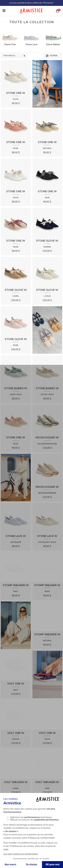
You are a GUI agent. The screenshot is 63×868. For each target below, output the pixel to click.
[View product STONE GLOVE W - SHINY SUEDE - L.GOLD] (47, 272)
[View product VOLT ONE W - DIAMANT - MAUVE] (16, 654)
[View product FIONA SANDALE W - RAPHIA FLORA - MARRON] (47, 760)
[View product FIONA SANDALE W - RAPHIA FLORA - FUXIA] (47, 707)
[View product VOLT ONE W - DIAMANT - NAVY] (16, 618)
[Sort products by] (14, 56)
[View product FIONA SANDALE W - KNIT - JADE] (47, 786)
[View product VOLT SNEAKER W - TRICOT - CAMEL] (16, 680)
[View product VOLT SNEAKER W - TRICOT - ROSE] (16, 707)
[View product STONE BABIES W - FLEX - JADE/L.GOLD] (16, 370)
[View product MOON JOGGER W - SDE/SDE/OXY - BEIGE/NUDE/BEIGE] (47, 469)
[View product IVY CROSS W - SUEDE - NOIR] (47, 733)
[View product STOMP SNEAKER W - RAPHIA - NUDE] (47, 556)
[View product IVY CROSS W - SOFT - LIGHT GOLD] (16, 733)
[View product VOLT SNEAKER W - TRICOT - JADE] (47, 680)
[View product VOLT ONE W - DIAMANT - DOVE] (47, 654)
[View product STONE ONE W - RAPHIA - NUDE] (16, 222)
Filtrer (52, 56)
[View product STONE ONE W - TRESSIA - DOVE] (16, 75)
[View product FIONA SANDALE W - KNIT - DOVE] (16, 760)
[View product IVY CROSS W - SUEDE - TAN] (16, 786)
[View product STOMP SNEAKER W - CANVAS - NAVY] (16, 556)
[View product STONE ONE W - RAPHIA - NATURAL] (47, 124)
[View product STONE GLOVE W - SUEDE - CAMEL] (16, 272)
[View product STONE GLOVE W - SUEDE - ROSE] (16, 321)
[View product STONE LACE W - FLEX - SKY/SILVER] (16, 518)
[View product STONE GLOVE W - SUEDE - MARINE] (47, 222)
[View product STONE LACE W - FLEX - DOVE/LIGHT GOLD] (47, 518)
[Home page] (32, 11)
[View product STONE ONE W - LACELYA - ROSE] (16, 419)
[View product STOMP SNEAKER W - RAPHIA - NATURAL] (47, 582)
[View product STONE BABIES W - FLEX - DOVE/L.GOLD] (47, 370)
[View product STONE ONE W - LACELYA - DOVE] (16, 173)
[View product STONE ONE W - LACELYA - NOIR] (47, 173)
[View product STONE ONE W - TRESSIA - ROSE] (16, 124)
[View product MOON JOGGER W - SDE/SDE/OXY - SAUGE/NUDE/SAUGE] (47, 419)
